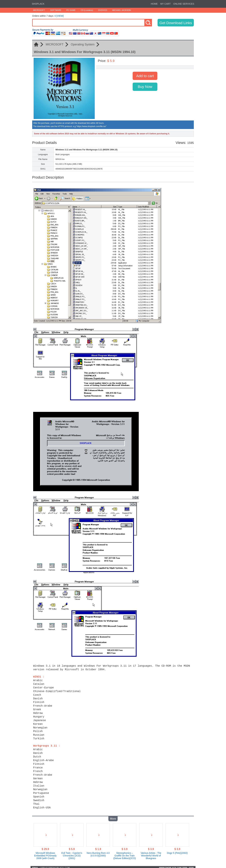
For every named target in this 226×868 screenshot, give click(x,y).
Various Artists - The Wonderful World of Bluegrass (151, 854)
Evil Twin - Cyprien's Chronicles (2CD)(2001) (72, 854)
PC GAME (71, 10)
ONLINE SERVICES (184, 4)
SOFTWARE (56, 10)
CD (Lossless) (87, 10)
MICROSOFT (39, 10)
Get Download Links (176, 23)
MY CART (166, 4)
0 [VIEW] (59, 16)
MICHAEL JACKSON (121, 10)
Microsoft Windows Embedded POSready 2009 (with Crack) (45, 854)
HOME (154, 4)
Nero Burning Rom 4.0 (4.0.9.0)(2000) (98, 853)
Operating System (83, 44)
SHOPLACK (38, 4)
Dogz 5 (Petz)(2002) (177, 851)
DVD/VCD (103, 10)
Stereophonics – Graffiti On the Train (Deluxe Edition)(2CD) (125, 854)
